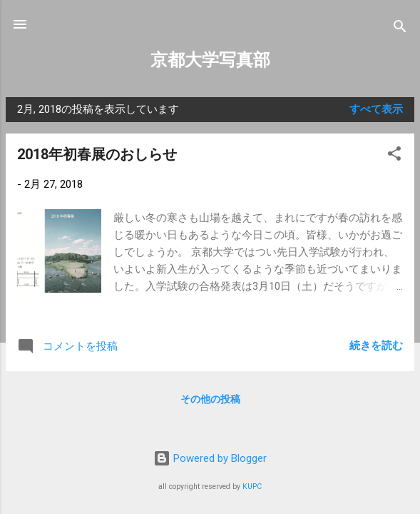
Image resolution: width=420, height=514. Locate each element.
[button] (394, 156)
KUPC (252, 487)
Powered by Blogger (210, 458)
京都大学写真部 (210, 60)
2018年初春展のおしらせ (97, 154)
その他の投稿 (210, 399)
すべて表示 (376, 109)
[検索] (400, 29)
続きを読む (376, 346)
